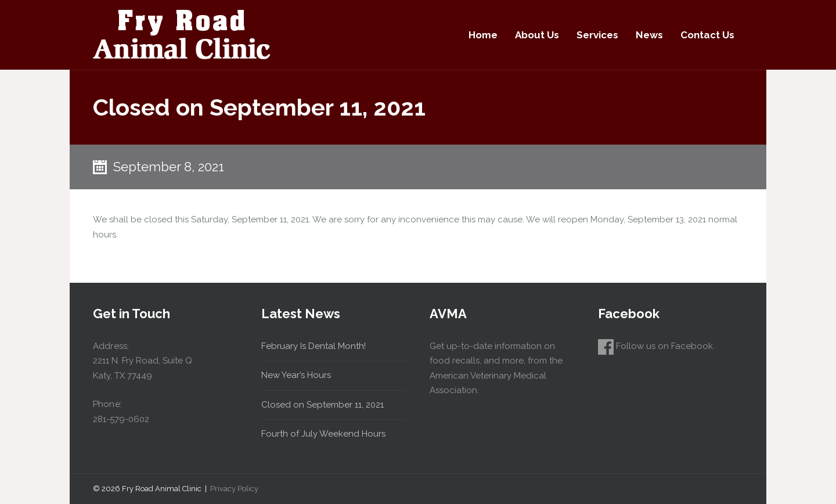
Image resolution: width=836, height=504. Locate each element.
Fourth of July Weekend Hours (323, 434)
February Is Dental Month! (313, 346)
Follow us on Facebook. (656, 346)
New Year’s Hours (296, 375)
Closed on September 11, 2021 (322, 405)
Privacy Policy (234, 489)
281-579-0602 (121, 419)
